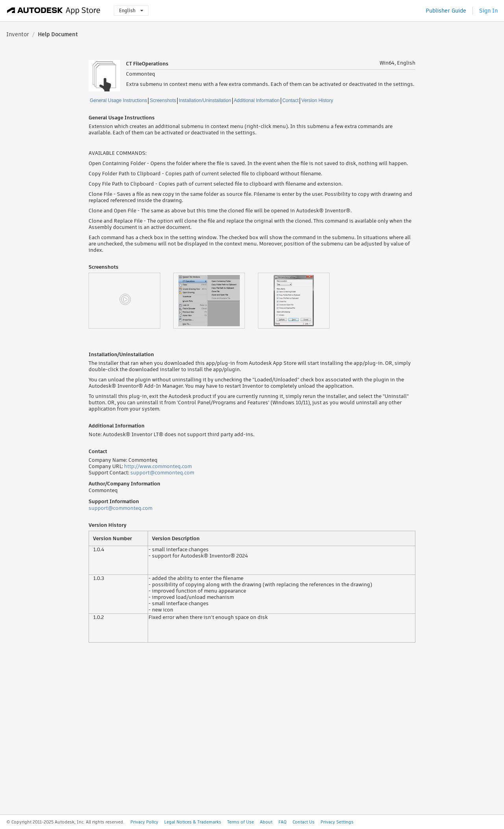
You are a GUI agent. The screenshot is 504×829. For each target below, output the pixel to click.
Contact (290, 100)
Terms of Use (241, 822)
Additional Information (257, 100)
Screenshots (163, 100)
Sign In (488, 11)
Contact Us (304, 822)
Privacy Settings (337, 822)
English (131, 10)
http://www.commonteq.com (158, 466)
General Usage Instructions (118, 100)
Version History (317, 100)
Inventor (18, 34)
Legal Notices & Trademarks (193, 822)
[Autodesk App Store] (54, 11)
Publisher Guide (446, 11)
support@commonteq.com (162, 473)
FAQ (283, 822)
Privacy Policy (144, 822)
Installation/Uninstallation (205, 100)
